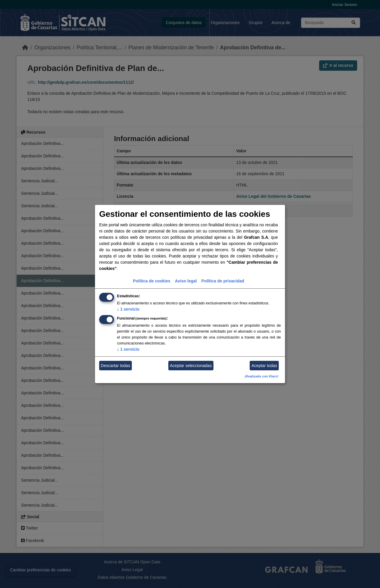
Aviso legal (186, 281)
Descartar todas (116, 366)
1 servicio (128, 309)
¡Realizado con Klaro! (262, 376)
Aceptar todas (264, 366)
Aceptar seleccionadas (191, 366)
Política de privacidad (223, 281)
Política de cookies (152, 281)
